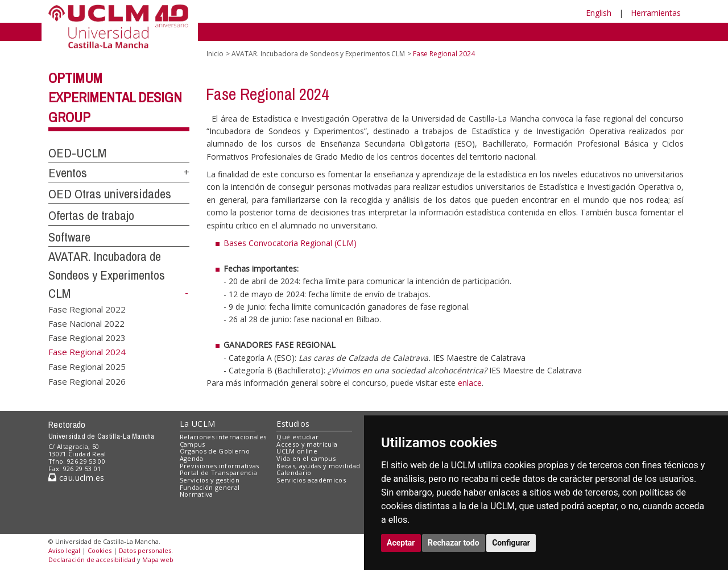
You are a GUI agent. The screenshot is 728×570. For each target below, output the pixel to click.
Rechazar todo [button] (454, 543)
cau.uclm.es (76, 478)
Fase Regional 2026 (87, 381)
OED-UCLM (77, 153)
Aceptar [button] (401, 543)
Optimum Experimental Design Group (115, 98)
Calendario (294, 473)
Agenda (192, 458)
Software (69, 237)
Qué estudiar (297, 437)
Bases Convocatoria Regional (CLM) (290, 243)
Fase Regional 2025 (87, 367)
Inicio (215, 54)
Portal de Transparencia (219, 473)
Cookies (100, 550)
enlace (470, 383)
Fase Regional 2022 (87, 309)
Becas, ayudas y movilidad (318, 466)
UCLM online (297, 451)
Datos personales (145, 550)
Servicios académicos (311, 480)
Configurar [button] (511, 543)
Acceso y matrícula (307, 444)
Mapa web (158, 559)
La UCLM (198, 424)
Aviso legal (64, 550)
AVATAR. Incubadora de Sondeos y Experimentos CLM (107, 275)
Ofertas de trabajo (91, 215)
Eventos (68, 173)
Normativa (197, 494)
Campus (193, 444)
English (599, 13)
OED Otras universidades (110, 194)
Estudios (293, 424)
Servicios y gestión (210, 480)
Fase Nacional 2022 (86, 323)
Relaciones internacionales (223, 437)
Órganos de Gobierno (215, 451)
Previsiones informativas (220, 466)
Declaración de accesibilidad (92, 559)
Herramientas (656, 13)
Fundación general (210, 487)
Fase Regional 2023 (87, 338)
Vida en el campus (306, 458)
